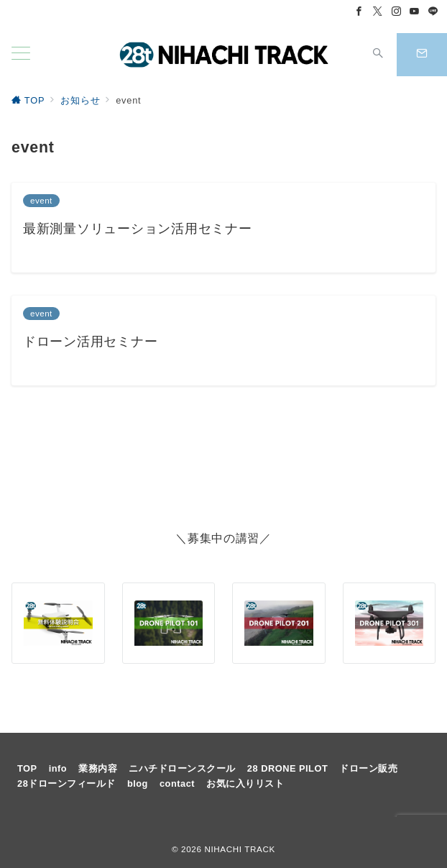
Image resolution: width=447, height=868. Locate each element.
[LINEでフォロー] (433, 12)
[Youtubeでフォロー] (415, 12)
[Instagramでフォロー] (397, 12)
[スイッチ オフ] (378, 55)
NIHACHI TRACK (240, 849)
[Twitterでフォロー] (378, 12)
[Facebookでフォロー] (359, 12)
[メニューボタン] (21, 55)
